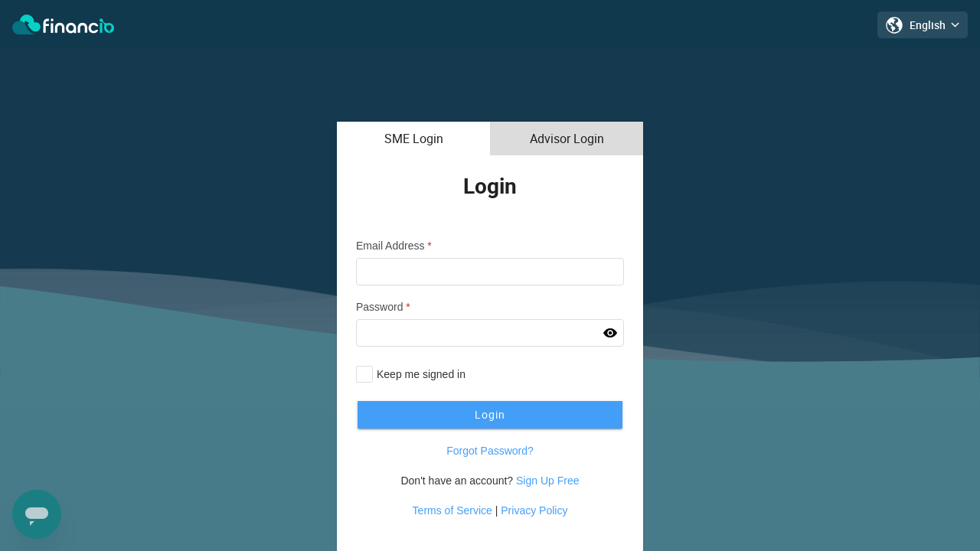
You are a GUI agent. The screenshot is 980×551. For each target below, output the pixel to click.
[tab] (413, 139)
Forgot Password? (490, 451)
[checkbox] (411, 374)
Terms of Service (452, 510)
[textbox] (490, 272)
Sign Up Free (547, 481)
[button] (610, 333)
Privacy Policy (534, 510)
